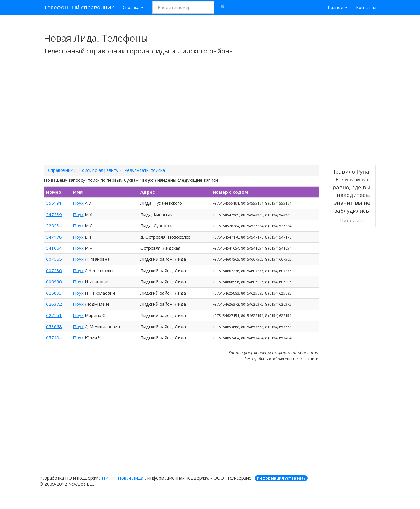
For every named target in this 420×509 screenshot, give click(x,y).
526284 (54, 225)
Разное (338, 7)
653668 (54, 326)
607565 (54, 259)
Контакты (366, 7)
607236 (54, 270)
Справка (133, 7)
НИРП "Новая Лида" (123, 478)
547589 (54, 214)
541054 (54, 248)
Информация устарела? (281, 478)
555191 (54, 203)
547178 (54, 237)
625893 (54, 293)
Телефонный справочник (79, 7)
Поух (78, 203)
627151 (54, 315)
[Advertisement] (210, 118)
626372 (54, 304)
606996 (54, 281)
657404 (54, 337)
